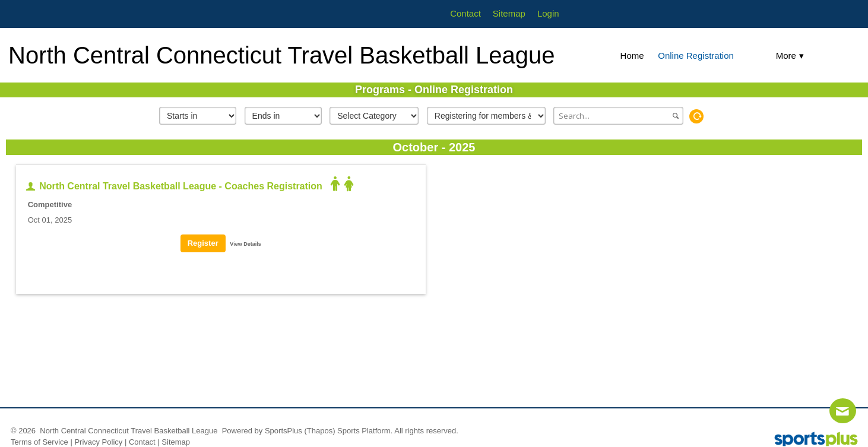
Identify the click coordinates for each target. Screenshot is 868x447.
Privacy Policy (98, 442)
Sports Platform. (365, 431)
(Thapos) (319, 431)
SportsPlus (283, 431)
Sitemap (176, 442)
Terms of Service (39, 442)
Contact (142, 442)
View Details (245, 244)
